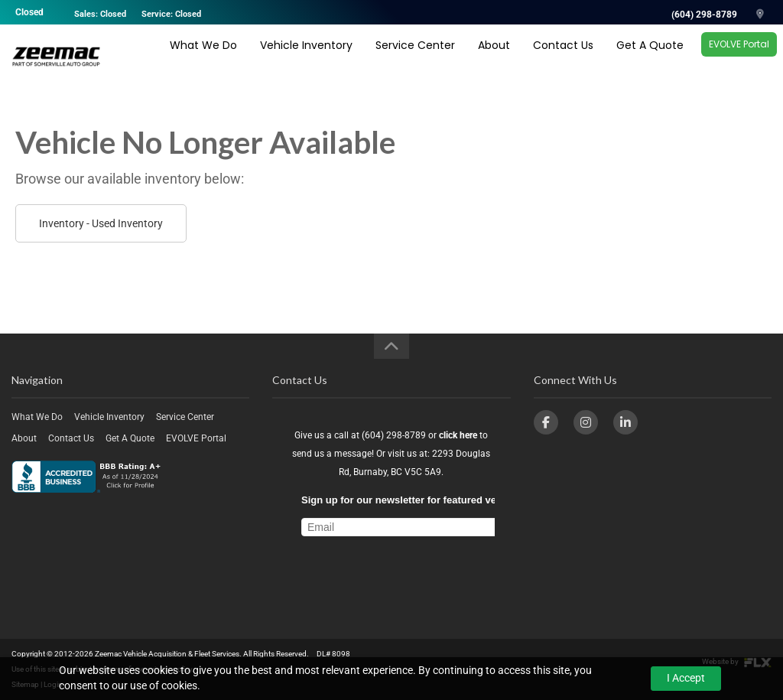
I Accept (686, 678)
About (494, 59)
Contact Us (563, 59)
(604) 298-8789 (704, 15)
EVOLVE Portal (739, 58)
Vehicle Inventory (306, 59)
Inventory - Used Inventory (101, 223)
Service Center (415, 59)
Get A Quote (650, 59)
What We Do (203, 59)
